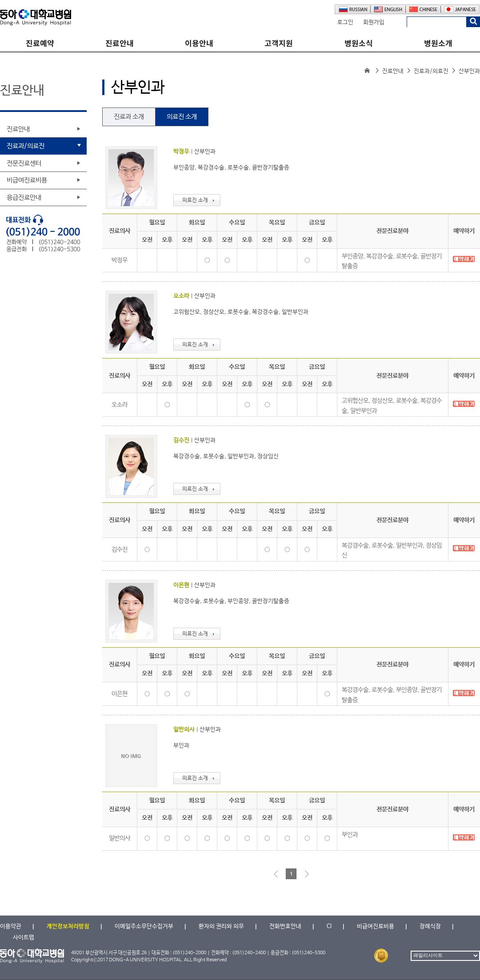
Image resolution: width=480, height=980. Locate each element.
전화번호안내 (285, 926)
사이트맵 (24, 938)
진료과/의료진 (431, 71)
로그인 (345, 22)
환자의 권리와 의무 (221, 926)
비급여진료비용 (27, 180)
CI (329, 926)
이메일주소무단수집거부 (144, 926)
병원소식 (359, 43)
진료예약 (40, 43)
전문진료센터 (24, 163)
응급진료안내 (24, 197)
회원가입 (374, 22)
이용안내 (199, 43)
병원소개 (438, 43)
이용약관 (11, 926)
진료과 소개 (129, 117)
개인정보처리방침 (68, 926)
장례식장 (430, 926)
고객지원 (279, 43)
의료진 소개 (182, 117)
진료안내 (120, 43)
